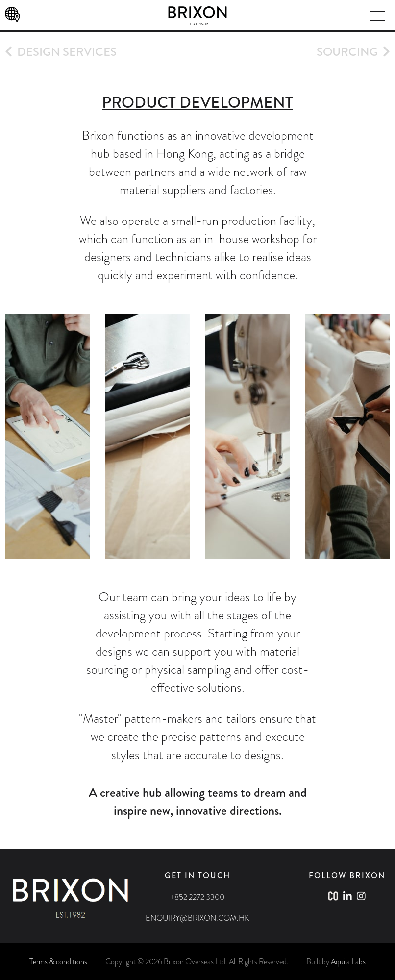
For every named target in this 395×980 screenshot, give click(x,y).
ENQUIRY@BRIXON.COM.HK (197, 918)
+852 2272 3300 (197, 897)
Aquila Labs (348, 962)
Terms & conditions (58, 962)
